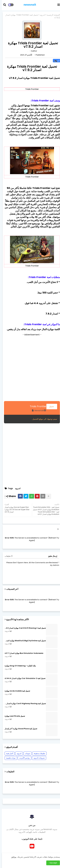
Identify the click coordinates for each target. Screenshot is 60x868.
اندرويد (41, 15)
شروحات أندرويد (37, 758)
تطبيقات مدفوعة (37, 753)
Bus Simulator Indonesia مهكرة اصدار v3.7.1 (22, 653)
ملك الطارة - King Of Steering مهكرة (18, 666)
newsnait (28, 5)
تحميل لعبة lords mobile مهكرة (15, 691)
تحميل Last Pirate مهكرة (13, 716)
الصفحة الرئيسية (51, 15)
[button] (4, 5)
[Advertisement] (30, 368)
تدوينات (26, 753)
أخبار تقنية (8, 753)
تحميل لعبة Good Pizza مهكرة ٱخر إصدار (19, 729)
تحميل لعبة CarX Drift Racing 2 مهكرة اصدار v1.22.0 (23, 628)
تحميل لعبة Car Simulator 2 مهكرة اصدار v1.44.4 (23, 678)
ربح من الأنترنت (23, 758)
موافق (12, 857)
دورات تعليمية (9, 758)
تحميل (50, 406)
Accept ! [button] (51, 863)
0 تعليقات (7, 556)
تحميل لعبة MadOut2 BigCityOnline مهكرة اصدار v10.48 (23, 641)
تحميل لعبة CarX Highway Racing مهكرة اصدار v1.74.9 (23, 704)
